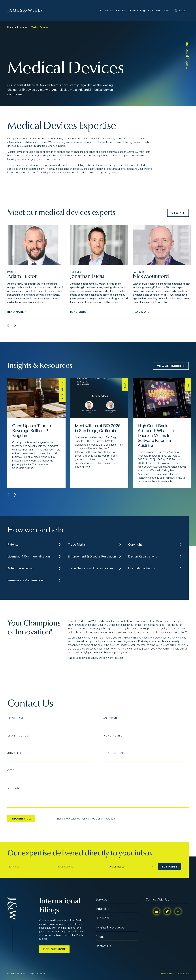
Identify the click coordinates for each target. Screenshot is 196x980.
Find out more (55, 949)
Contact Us (103, 946)
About (166, 10)
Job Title (15, 753)
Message (14, 788)
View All (178, 213)
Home (10, 27)
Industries (120, 10)
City (11, 770)
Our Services (107, 10)
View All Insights (171, 366)
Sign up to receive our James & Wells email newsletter (83, 819)
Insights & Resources (151, 10)
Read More (17, 312)
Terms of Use (183, 974)
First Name (16, 718)
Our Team (133, 10)
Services (101, 899)
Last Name (110, 718)
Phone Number (113, 736)
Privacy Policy (167, 974)
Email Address (19, 736)
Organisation (112, 753)
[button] (15, 325)
